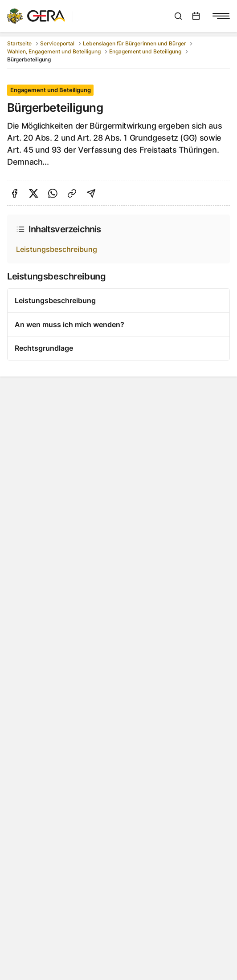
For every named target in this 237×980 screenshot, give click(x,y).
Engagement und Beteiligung (145, 51)
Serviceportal (57, 43)
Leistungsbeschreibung (57, 249)
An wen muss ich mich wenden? (69, 324)
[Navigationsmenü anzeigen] (221, 16)
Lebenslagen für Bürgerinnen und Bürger (135, 43)
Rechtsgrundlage (44, 348)
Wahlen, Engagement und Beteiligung (54, 51)
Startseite (19, 43)
